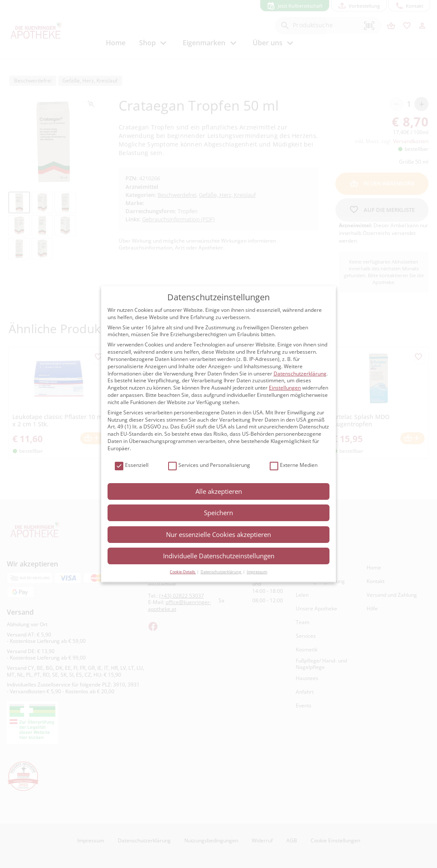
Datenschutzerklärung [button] (221, 572)
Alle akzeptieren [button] (219, 491)
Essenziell (132, 465)
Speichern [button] (218, 513)
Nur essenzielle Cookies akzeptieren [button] (218, 534)
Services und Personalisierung (209, 465)
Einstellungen (285, 388)
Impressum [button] (257, 572)
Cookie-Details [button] (183, 572)
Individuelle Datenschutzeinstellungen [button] (219, 556)
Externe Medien (294, 465)
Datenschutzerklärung (300, 374)
